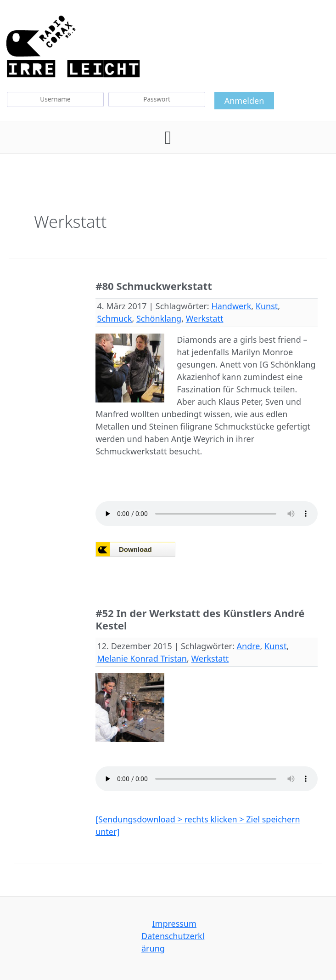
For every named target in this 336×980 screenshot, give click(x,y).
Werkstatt (205, 318)
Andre (249, 646)
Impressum (174, 923)
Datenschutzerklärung (173, 942)
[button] (168, 137)
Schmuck (115, 318)
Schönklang (159, 318)
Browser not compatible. (164, 550)
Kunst (267, 306)
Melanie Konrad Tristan (142, 658)
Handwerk (231, 306)
